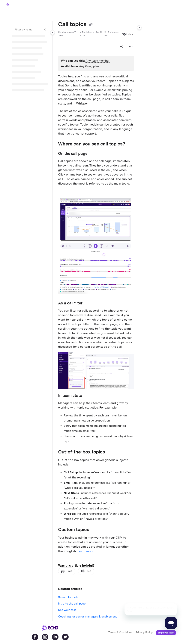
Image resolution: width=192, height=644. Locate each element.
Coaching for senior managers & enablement (87, 617)
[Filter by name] (30, 30)
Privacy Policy (144, 632)
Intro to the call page (72, 604)
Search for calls (68, 597)
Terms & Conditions (120, 632)
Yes (67, 571)
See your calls (67, 610)
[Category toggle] (52, 33)
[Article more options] (131, 46)
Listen (128, 34)
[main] (96, 321)
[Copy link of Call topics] (91, 25)
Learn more (85, 551)
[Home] (8, 5)
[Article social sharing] (122, 46)
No (86, 571)
